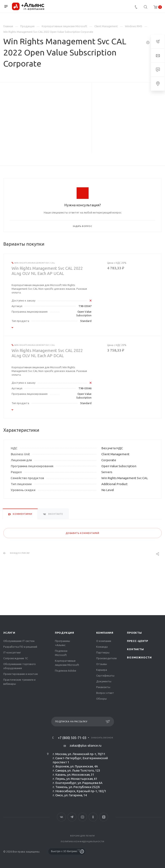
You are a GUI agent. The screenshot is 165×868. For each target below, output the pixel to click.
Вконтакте (61, 817)
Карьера (102, 670)
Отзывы (102, 664)
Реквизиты (103, 687)
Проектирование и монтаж (21, 674)
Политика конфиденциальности (82, 842)
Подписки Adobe (66, 671)
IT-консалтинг (12, 652)
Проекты (134, 633)
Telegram (72, 817)
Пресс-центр (138, 641)
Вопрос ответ (105, 693)
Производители (106, 658)
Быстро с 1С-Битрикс (64, 851)
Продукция (65, 633)
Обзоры (101, 699)
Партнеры (103, 652)
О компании (104, 641)
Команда (102, 647)
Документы (104, 681)
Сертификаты (105, 676)
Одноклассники (93, 817)
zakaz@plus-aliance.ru (85, 745)
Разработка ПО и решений (20, 647)
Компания (105, 633)
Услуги (9, 633)
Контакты (135, 649)
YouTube (82, 817)
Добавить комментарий (82, 533)
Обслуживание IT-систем (19, 641)
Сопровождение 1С (16, 658)
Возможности (139, 657)
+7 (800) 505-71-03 (72, 738)
